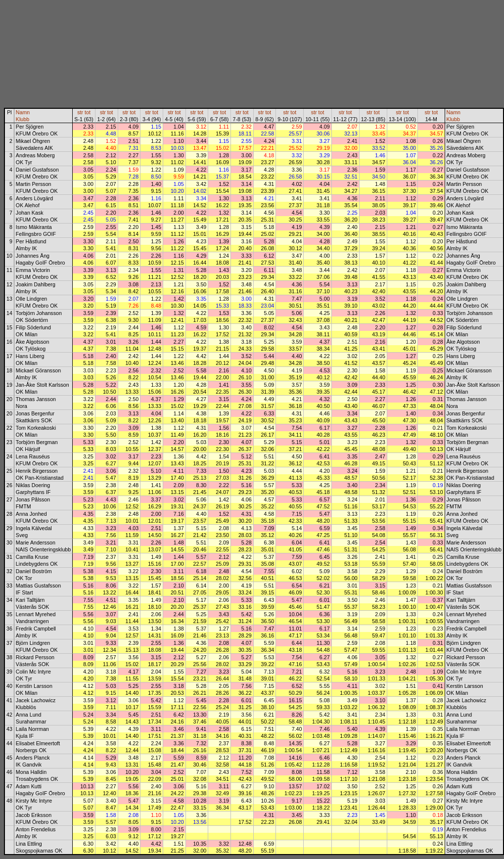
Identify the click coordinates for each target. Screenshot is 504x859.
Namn (23, 112)
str (80, 112)
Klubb (23, 119)
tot (88, 112)
